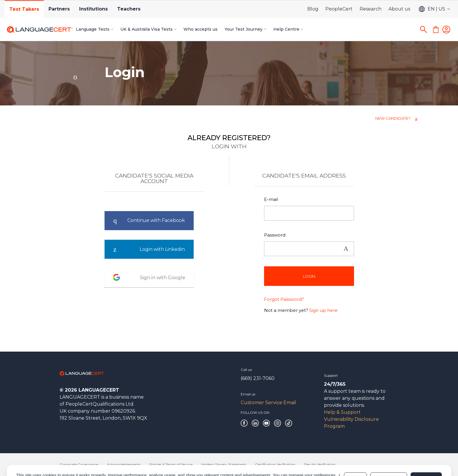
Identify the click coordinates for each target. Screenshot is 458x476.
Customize (389, 453)
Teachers (129, 9)
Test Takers (24, 9)
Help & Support (342, 412)
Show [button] (346, 249)
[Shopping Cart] (436, 29)
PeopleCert (339, 9)
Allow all (426, 453)
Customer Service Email (268, 403)
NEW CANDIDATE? (393, 118)
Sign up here (323, 310)
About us (399, 9)
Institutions (93, 9)
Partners (59, 9)
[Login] (446, 29)
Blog (313, 9)
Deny (355, 453)
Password (275, 235)
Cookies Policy (62, 456)
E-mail (271, 199)
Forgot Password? (284, 299)
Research (371, 9)
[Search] (424, 29)
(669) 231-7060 (258, 378)
